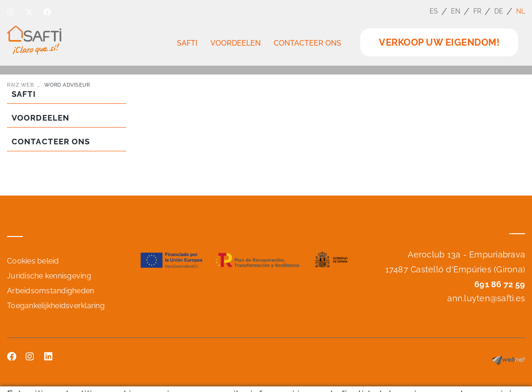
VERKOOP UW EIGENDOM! (439, 42)
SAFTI (24, 94)
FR (478, 11)
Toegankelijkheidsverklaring (56, 306)
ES (434, 11)
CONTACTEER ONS (51, 142)
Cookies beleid (33, 261)
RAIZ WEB (20, 85)
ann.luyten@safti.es (486, 298)
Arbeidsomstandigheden (51, 291)
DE (499, 11)
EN (456, 11)
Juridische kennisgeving (49, 276)
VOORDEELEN (40, 118)
